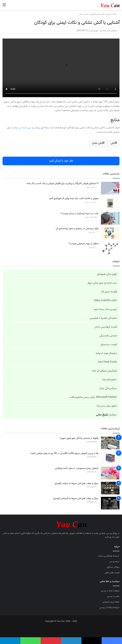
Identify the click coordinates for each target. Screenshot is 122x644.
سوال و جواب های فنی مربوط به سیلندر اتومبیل (76, 483)
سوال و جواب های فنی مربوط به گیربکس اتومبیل (76, 499)
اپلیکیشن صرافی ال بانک (104, 371)
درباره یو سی (114, 562)
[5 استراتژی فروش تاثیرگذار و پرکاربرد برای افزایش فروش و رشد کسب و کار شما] (110, 188)
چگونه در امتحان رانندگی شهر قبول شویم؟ (79, 438)
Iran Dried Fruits (107, 362)
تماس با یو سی (113, 596)
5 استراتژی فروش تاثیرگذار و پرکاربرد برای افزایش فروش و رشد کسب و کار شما (63, 184)
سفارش (106, 415)
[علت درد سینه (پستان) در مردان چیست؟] (110, 218)
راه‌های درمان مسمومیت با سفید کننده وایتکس (77, 468)
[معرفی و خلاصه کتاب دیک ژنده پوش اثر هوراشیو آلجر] (110, 203)
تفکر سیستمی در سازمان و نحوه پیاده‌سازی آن (77, 229)
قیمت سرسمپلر (109, 344)
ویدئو (109, 14)
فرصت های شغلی (112, 573)
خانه (116, 14)
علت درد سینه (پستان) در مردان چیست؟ (79, 214)
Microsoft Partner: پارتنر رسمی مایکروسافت (93, 397)
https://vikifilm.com (105, 301)
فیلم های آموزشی (97, 14)
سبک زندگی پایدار (108, 388)
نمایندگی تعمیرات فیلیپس (103, 318)
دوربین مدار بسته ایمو (105, 309)
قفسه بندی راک (109, 292)
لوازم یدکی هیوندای (107, 274)
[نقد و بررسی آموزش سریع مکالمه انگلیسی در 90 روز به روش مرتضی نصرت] (110, 458)
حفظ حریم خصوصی (111, 602)
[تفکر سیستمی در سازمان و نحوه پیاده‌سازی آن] (110, 233)
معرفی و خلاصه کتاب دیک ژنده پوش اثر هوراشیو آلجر (74, 199)
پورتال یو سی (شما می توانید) (26, 128)
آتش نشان (97, 143)
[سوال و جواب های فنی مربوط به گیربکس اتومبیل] (110, 503)
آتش (113, 143)
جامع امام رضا (110, 380)
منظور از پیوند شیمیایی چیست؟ (83, 244)
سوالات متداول (113, 567)
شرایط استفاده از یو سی (110, 607)
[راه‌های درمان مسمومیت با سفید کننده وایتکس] (110, 473)
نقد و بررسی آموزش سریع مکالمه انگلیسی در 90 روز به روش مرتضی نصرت (64, 453)
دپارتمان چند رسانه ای (109, 31)
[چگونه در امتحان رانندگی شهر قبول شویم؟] (110, 443)
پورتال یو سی (112, 533)
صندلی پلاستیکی (108, 336)
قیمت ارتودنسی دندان (106, 327)
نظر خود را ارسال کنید (61, 161)
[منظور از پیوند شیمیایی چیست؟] (110, 248)
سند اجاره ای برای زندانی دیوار (102, 283)
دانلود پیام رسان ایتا (107, 406)
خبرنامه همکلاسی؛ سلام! (109, 556)
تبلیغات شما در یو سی (110, 591)
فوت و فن (83, 14)
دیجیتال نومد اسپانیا (106, 353)
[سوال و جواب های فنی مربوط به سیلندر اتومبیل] (110, 488)
